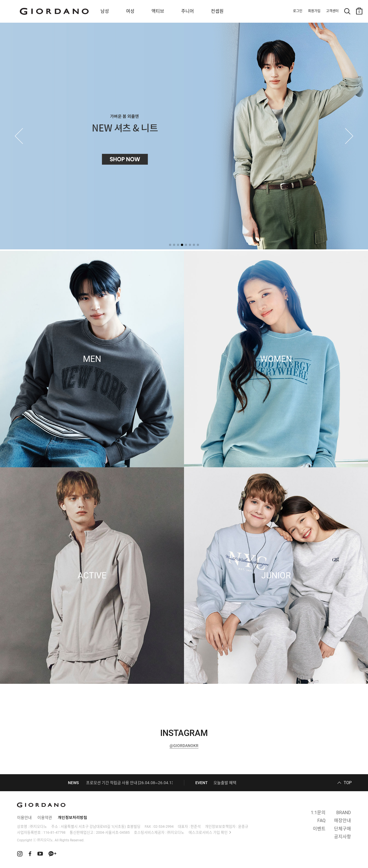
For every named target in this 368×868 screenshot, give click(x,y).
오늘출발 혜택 (225, 783)
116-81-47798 (54, 832)
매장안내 (343, 821)
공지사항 (343, 837)
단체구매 (343, 829)
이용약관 (45, 818)
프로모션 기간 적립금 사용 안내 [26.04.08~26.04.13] (130, 783)
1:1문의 (318, 813)
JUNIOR (276, 576)
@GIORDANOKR (184, 746)
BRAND (344, 813)
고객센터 (332, 11)
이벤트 (319, 829)
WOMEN (276, 359)
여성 (130, 11)
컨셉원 (217, 11)
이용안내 (24, 818)
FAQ (321, 821)
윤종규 (243, 826)
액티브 (158, 11)
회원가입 (314, 11)
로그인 (298, 11)
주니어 (188, 11)
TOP (348, 783)
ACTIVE (92, 576)
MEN (92, 359)
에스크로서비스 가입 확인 (208, 832)
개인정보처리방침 (72, 818)
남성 (105, 11)
